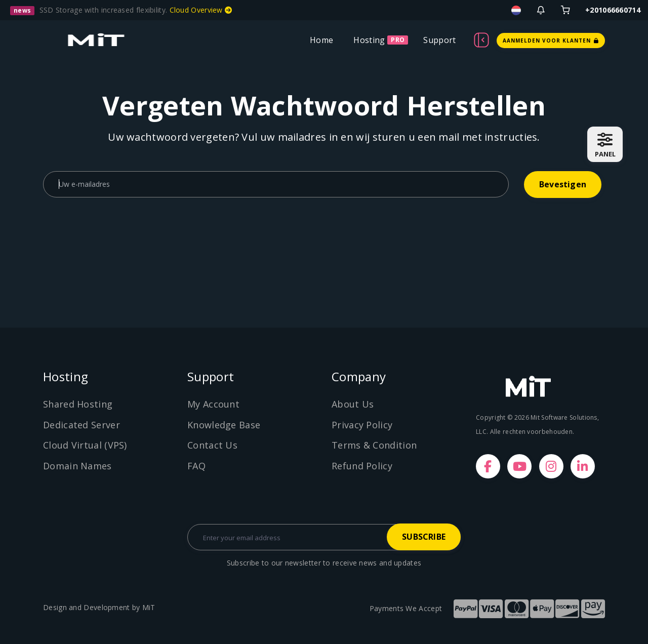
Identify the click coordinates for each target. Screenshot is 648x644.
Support (439, 40)
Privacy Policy (362, 425)
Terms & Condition (374, 445)
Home (321, 40)
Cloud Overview (201, 10)
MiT (149, 607)
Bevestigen (563, 184)
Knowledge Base (224, 425)
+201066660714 (613, 10)
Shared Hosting (78, 404)
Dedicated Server (82, 425)
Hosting (369, 40)
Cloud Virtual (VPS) (85, 445)
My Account (213, 404)
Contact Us (212, 445)
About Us (353, 404)
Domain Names (77, 466)
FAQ (196, 466)
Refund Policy (362, 466)
